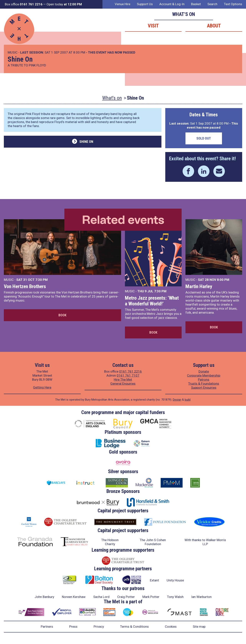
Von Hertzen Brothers (25, 286)
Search (212, 4)
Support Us (145, 4)
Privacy (99, 627)
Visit (153, 26)
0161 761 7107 (128, 375)
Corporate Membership (204, 375)
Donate (204, 371)
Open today (64, 4)
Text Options (233, 4)
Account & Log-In (172, 4)
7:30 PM (42, 280)
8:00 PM (223, 280)
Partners (47, 627)
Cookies (171, 627)
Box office (24, 4)
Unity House (175, 580)
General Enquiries (123, 384)
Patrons (204, 379)
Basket (196, 4)
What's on (112, 98)
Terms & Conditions (134, 627)
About (214, 26)
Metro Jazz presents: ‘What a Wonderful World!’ (152, 301)
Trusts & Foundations (204, 384)
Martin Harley (199, 286)
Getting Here (42, 387)
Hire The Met (123, 379)
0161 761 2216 (130, 371)
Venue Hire (123, 4)
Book (62, 315)
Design (177, 400)
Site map (199, 627)
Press (73, 627)
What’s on (184, 14)
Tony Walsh (175, 597)
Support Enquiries (204, 388)
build (188, 400)
